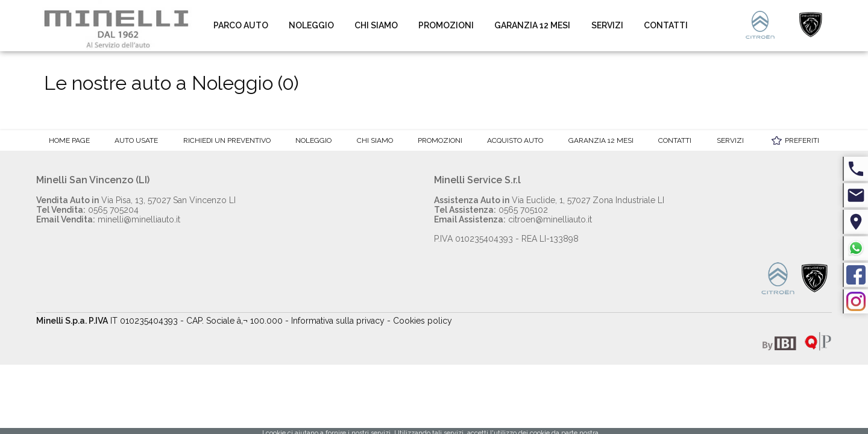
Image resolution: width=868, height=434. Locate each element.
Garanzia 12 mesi (532, 25)
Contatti (666, 25)
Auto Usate (136, 140)
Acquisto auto (515, 140)
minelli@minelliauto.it (108, 219)
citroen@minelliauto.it (513, 219)
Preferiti (802, 140)
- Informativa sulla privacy (335, 321)
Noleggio (311, 25)
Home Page (69, 140)
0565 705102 (491, 210)
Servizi (607, 25)
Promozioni (446, 25)
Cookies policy (423, 321)
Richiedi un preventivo (227, 140)
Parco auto (241, 25)
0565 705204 (87, 210)
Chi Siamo (376, 25)
